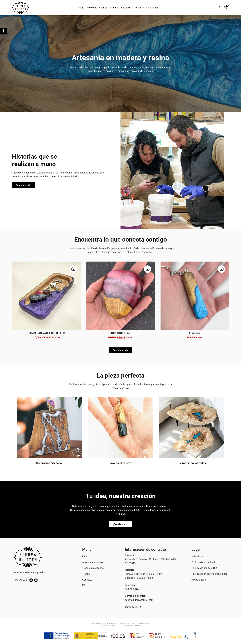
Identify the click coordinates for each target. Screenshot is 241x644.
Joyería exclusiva (120, 463)
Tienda (137, 8)
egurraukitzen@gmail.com (139, 600)
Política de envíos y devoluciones (209, 574)
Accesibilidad (199, 580)
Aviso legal (197, 556)
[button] (3, 31)
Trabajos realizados (120, 8)
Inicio (81, 8)
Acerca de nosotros (97, 8)
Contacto (148, 8)
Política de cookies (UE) (204, 568)
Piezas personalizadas (192, 463)
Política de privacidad (203, 562)
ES (157, 8)
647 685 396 (132, 589)
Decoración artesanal (49, 463)
